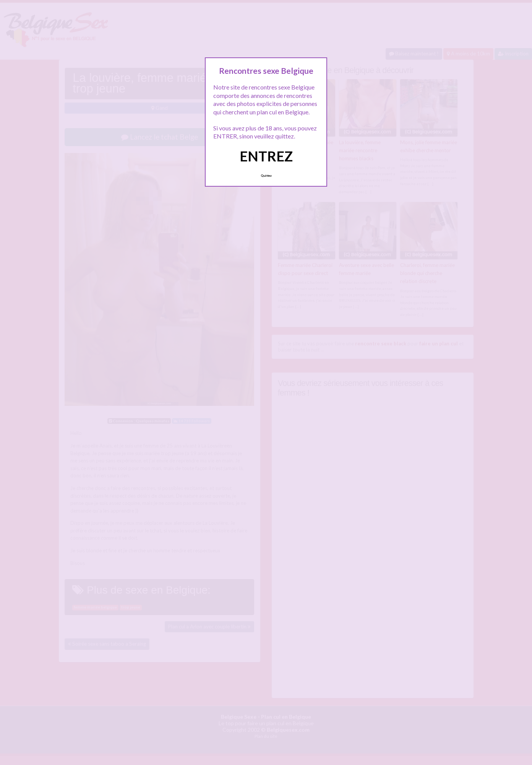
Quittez (266, 176)
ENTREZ (266, 156)
